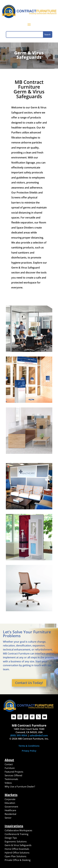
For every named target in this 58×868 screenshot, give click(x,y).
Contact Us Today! (29, 683)
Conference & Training (16, 834)
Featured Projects (14, 772)
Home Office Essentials (17, 849)
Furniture (10, 768)
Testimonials (11, 779)
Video (8, 783)
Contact (9, 764)
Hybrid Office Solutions (17, 853)
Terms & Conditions (29, 746)
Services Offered (13, 775)
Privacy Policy (29, 751)
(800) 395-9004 (19, 735)
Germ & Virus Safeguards (18, 845)
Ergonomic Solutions (16, 841)
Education (10, 803)
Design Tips (11, 838)
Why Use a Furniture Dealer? (20, 786)
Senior (8, 818)
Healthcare (10, 810)
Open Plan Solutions (15, 856)
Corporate (10, 799)
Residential (10, 814)
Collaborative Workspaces (18, 830)
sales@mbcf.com (39, 735)
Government (11, 807)
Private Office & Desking (18, 860)
